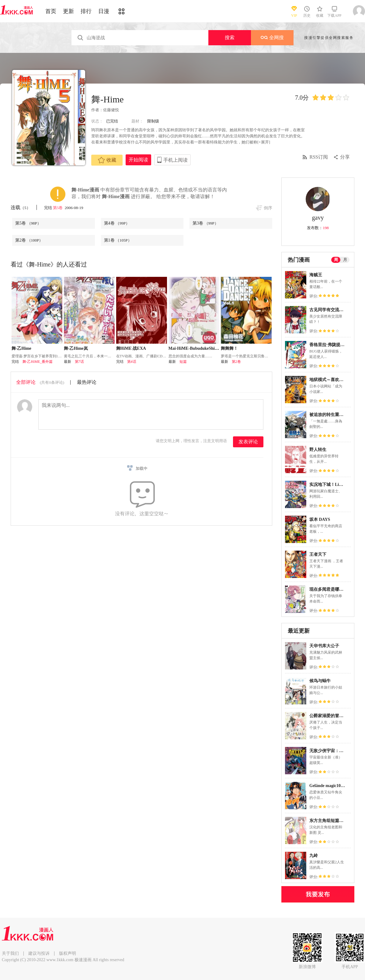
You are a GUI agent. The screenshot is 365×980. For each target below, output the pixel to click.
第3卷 (205, 223)
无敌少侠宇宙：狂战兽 (331, 751)
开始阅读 (138, 160)
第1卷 (118, 240)
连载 (21, 207)
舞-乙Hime (21, 348)
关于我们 (10, 953)
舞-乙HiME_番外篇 (38, 362)
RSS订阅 (319, 157)
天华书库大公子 (324, 646)
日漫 (104, 11)
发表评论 (248, 442)
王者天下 (318, 554)
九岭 (314, 856)
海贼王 (316, 275)
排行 (86, 11)
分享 (345, 157)
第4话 (132, 362)
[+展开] (264, 142)
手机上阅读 (176, 160)
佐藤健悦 (111, 110)
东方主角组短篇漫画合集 (333, 821)
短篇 (183, 362)
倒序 (268, 208)
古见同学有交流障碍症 (331, 310)
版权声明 (68, 953)
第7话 (79, 362)
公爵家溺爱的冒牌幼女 (331, 716)
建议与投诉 (39, 953)
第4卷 (117, 223)
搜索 (230, 38)
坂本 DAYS (320, 519)
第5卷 (58, 208)
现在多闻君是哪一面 (328, 589)
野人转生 (318, 450)
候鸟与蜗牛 (320, 681)
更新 (68, 11)
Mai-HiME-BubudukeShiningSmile (201, 348)
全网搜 (272, 38)
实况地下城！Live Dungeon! (335, 485)
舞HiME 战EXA (131, 348)
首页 (51, 11)
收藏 (107, 160)
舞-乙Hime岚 (76, 348)
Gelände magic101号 (328, 786)
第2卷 (29, 240)
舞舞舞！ (229, 348)
